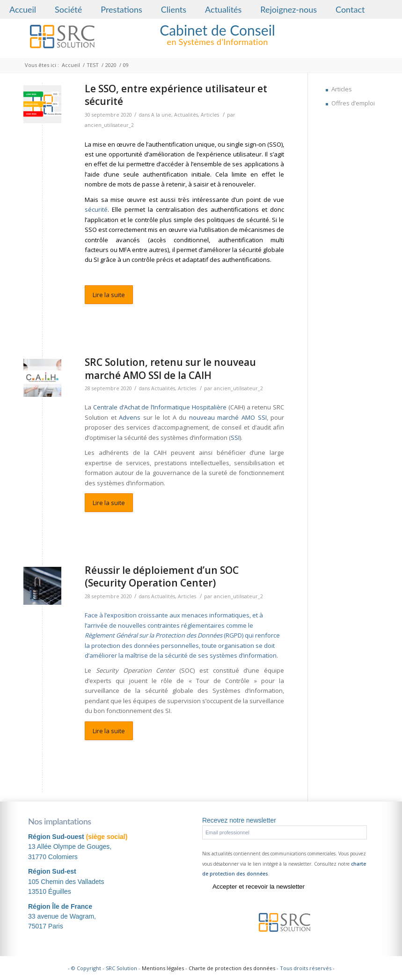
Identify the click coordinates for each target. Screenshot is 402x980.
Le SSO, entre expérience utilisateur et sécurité (176, 95)
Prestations (121, 9)
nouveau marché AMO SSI (228, 417)
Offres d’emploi (353, 103)
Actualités (223, 9)
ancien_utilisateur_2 (109, 125)
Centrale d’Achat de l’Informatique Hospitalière (160, 407)
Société (68, 9)
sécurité (96, 209)
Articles (210, 115)
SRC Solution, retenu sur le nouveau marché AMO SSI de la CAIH (170, 368)
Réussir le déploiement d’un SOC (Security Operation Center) (162, 576)
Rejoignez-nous (289, 9)
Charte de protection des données (232, 968)
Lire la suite (109, 295)
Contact (350, 9)
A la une (161, 115)
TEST (93, 65)
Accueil (23, 9)
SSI (235, 438)
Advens (130, 417)
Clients (174, 9)
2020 (111, 65)
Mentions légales (163, 968)
